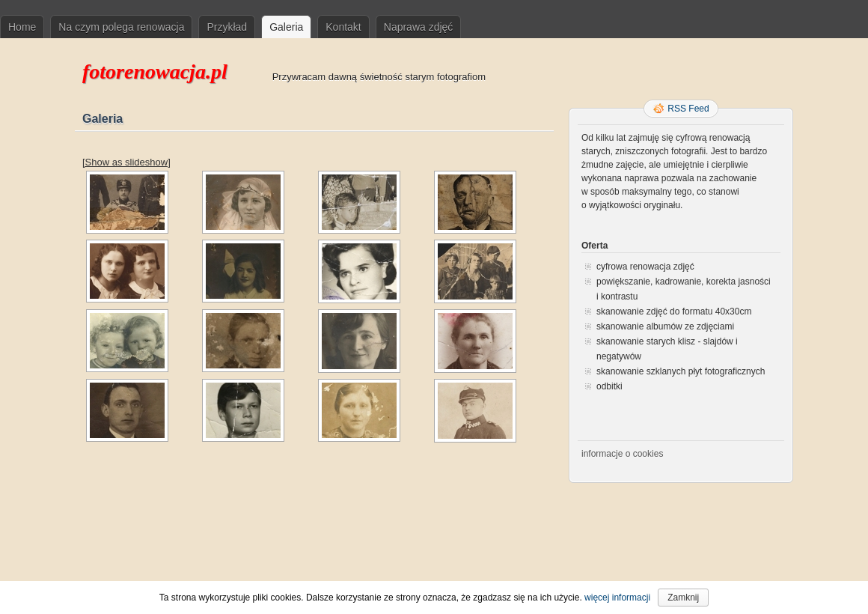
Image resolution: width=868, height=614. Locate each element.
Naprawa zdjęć (419, 27)
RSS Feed (688, 109)
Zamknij (683, 598)
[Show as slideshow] (126, 162)
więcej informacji (617, 598)
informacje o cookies (622, 454)
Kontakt (343, 27)
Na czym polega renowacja (121, 27)
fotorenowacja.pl (155, 72)
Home (22, 27)
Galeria (286, 27)
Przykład (227, 27)
